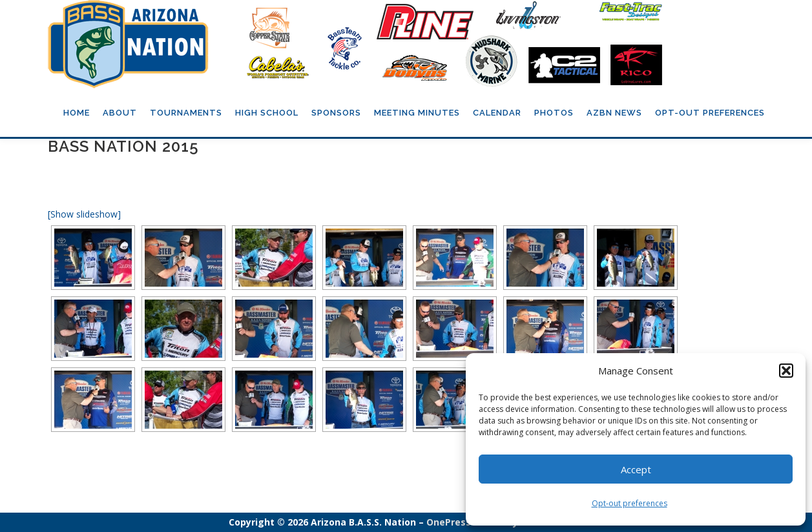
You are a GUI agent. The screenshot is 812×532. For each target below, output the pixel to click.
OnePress (449, 522)
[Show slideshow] (84, 214)
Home (77, 113)
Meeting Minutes (417, 113)
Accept (636, 469)
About (120, 113)
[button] (786, 371)
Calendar (497, 113)
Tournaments (186, 113)
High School (267, 113)
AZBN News (614, 113)
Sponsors (336, 113)
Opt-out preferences (630, 503)
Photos (554, 113)
